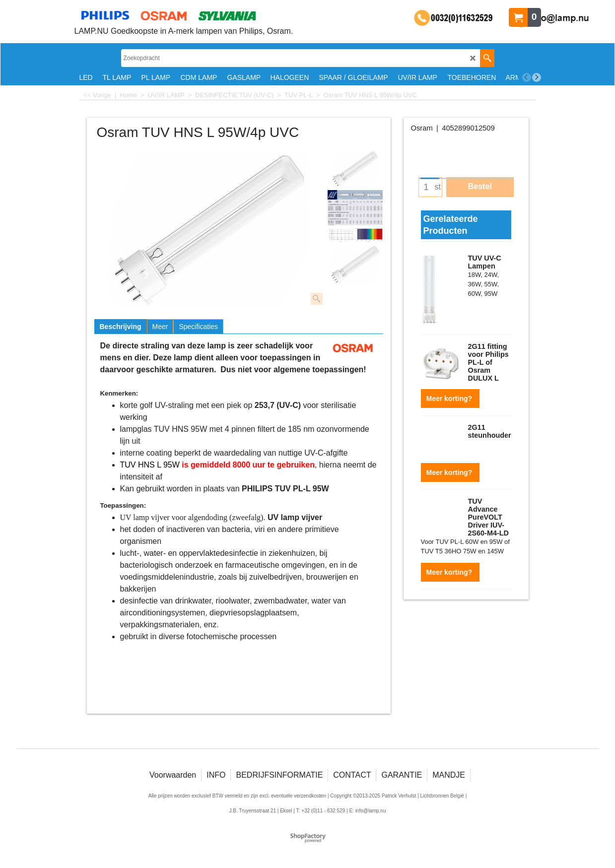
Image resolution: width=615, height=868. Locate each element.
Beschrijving (121, 327)
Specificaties (198, 327)
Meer (160, 327)
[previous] (527, 77)
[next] (537, 77)
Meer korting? (450, 396)
